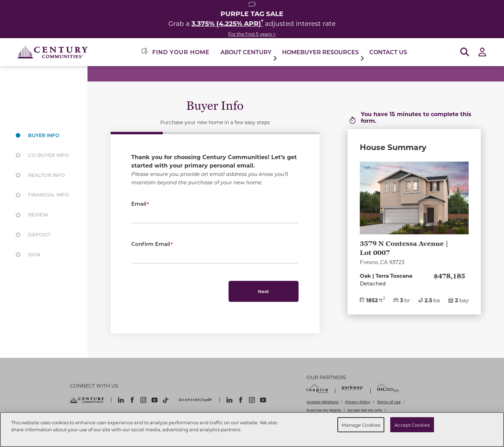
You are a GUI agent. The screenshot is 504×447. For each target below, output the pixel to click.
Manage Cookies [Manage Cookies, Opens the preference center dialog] (361, 424)
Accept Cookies (412, 424)
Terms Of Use (389, 402)
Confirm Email (151, 244)
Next (264, 291)
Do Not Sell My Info (365, 410)
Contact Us (388, 52)
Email (139, 204)
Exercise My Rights (324, 410)
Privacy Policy (358, 402)
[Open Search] (465, 52)
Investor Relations (323, 402)
